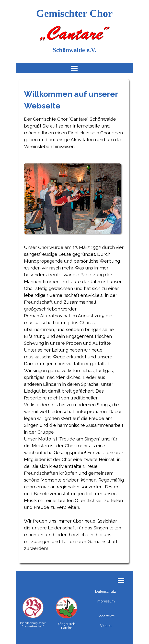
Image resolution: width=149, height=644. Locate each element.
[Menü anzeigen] (74, 68)
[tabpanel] (74, 323)
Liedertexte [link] (106, 616)
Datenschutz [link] (106, 591)
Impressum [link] (106, 601)
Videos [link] (106, 626)
